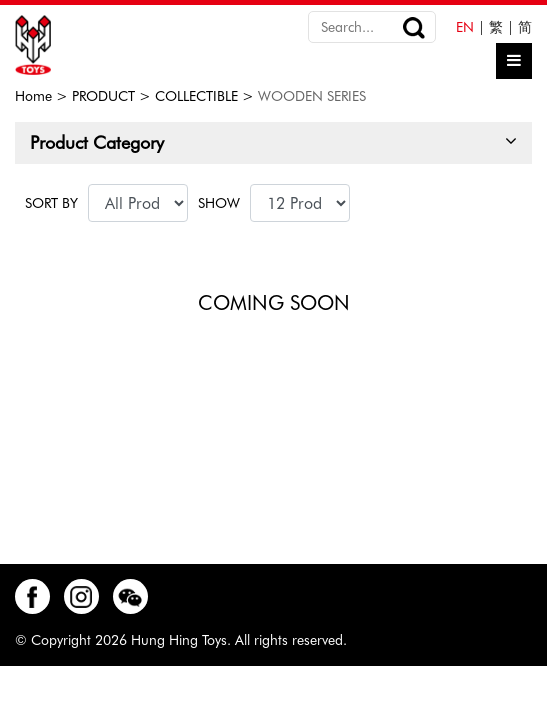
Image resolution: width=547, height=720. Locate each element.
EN (465, 27)
